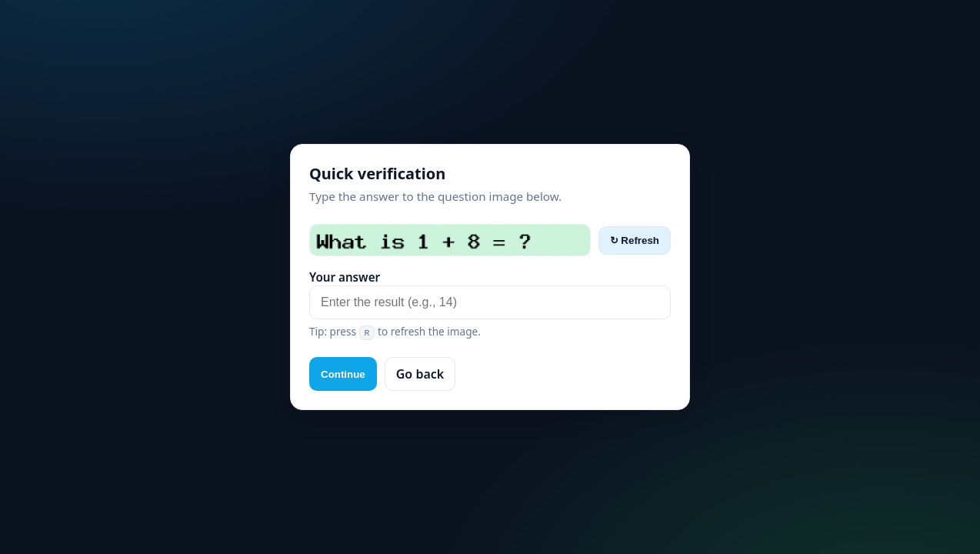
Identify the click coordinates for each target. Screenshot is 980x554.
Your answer (345, 277)
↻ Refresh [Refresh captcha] (635, 240)
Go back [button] (420, 374)
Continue (343, 374)
